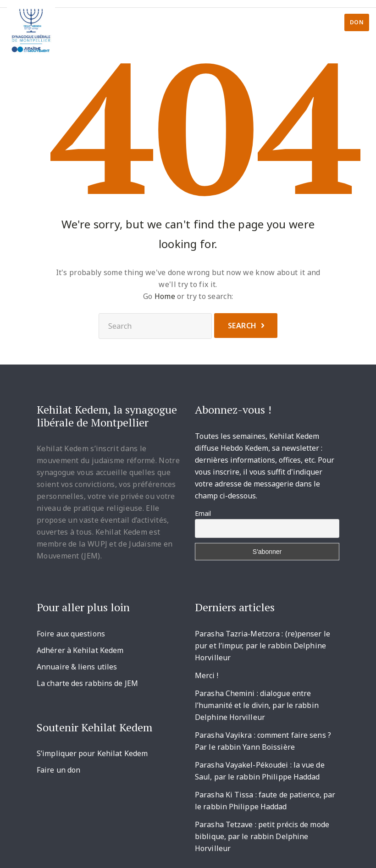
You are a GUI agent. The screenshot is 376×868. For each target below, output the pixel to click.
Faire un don (58, 770)
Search (242, 326)
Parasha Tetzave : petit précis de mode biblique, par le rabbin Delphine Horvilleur (262, 836)
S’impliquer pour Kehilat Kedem (92, 753)
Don (357, 22)
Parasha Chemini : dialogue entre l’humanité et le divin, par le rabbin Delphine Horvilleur (257, 705)
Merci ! (207, 675)
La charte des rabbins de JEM (87, 683)
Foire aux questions (71, 634)
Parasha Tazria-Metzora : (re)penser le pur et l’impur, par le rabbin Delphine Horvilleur (263, 646)
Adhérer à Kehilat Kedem (80, 650)
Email (203, 513)
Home (165, 296)
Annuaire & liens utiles (77, 667)
